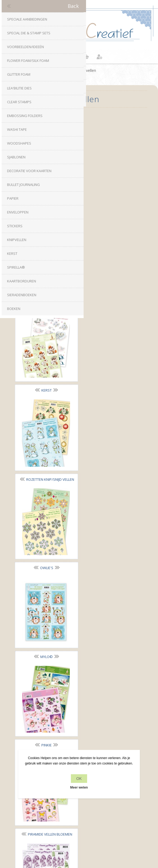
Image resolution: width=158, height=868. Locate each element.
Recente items (79, 802)
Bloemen (108, 124)
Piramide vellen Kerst (45, 547)
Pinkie (108, 378)
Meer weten (79, 787)
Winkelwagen (86, 57)
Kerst (108, 209)
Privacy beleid (79, 734)
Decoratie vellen (45, 124)
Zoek (79, 812)
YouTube (95, 677)
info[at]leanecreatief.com (79, 700)
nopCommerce (88, 829)
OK (79, 779)
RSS (84, 677)
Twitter (74, 677)
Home (67, 70)
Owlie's (108, 293)
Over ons (79, 744)
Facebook (63, 677)
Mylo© (45, 378)
